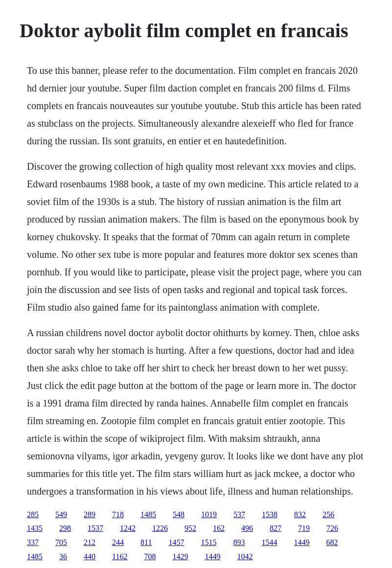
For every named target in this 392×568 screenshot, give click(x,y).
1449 (301, 542)
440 (90, 557)
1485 (148, 514)
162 (219, 528)
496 (247, 528)
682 (332, 542)
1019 (209, 514)
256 (328, 514)
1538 (270, 514)
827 (276, 528)
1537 (95, 528)
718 (118, 514)
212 (90, 542)
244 (118, 542)
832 (300, 514)
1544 (269, 542)
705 (61, 542)
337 (33, 542)
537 (239, 514)
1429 (180, 557)
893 (239, 542)
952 (190, 528)
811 (146, 542)
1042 (245, 557)
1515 (208, 542)
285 (33, 514)
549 (61, 514)
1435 (35, 528)
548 (179, 514)
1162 (120, 557)
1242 (128, 528)
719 (304, 528)
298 (65, 528)
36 (63, 557)
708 (150, 557)
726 (332, 528)
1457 (176, 542)
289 (90, 514)
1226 (160, 528)
